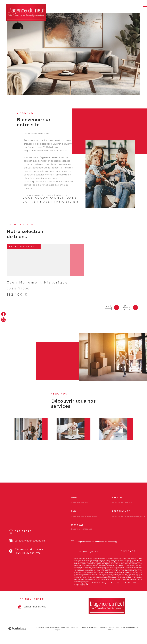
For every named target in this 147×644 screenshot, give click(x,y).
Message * (79, 525)
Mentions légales (100, 627)
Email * (76, 511)
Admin (112, 627)
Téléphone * (121, 511)
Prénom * (119, 498)
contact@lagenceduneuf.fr (30, 541)
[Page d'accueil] (26, 13)
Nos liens (120, 627)
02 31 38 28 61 (23, 532)
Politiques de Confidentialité (111, 583)
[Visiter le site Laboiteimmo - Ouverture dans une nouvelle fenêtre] (17, 628)
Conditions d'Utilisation (133, 583)
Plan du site (87, 627)
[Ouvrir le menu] (144, 7)
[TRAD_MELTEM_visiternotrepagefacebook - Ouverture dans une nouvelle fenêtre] (3, 314)
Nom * (75, 498)
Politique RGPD (132, 627)
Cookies (110, 630)
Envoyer (128, 551)
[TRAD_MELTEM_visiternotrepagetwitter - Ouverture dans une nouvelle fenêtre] (3, 320)
